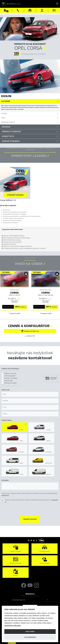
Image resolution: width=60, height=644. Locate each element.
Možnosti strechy (8, 122)
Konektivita (8, 136)
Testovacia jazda (10, 376)
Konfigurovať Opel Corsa (30, 331)
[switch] (3, 501)
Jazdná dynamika (11, 141)
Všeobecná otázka (10, 383)
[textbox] (30, 394)
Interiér (4, 114)
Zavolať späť (8, 381)
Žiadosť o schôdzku (11, 378)
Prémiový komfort (12, 132)
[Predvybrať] (26, 274)
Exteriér (6, 101)
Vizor (3, 118)
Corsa (15, 293)
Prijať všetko (30, 631)
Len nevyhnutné (30, 637)
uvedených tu (5, 495)
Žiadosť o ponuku (10, 373)
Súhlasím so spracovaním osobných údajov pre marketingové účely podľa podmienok (32, 501)
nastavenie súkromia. (13, 625)
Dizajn (6, 96)
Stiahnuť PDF (30, 336)
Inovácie (6, 127)
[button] (14, 314)
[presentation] (30, 509)
